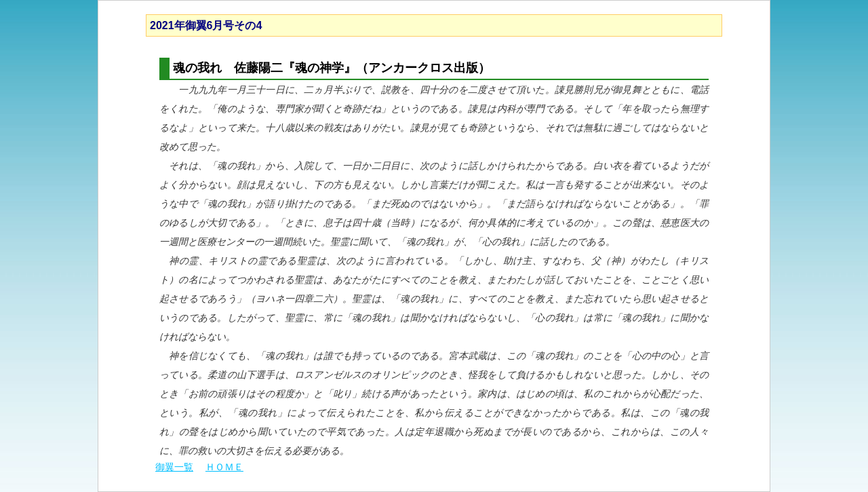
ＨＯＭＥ (224, 467)
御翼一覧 (174, 467)
